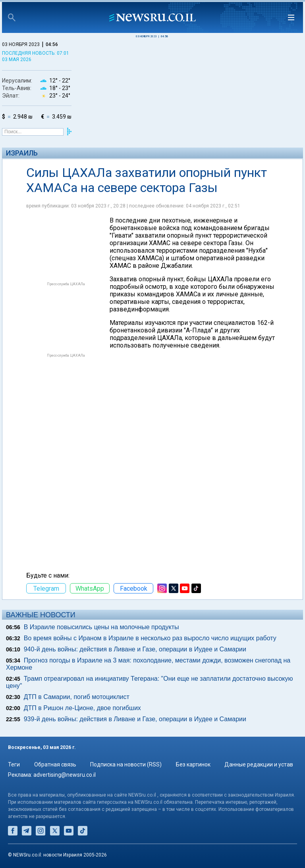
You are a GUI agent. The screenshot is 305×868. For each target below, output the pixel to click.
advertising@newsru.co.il (65, 775)
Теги (14, 764)
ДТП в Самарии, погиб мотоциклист (77, 697)
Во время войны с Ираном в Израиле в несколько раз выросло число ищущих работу (150, 638)
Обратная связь (55, 764)
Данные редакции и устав (259, 764)
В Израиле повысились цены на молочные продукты (101, 627)
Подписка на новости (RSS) (126, 764)
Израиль (22, 153)
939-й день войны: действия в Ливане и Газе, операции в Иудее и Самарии (135, 719)
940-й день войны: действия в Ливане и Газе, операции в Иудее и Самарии (135, 649)
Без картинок (193, 764)
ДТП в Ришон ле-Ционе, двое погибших (82, 708)
